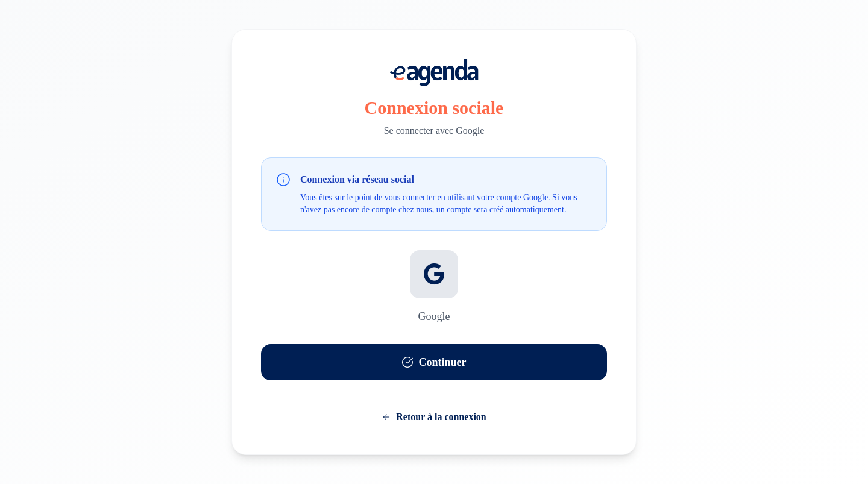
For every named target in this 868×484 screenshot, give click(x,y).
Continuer (434, 362)
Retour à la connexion (434, 417)
